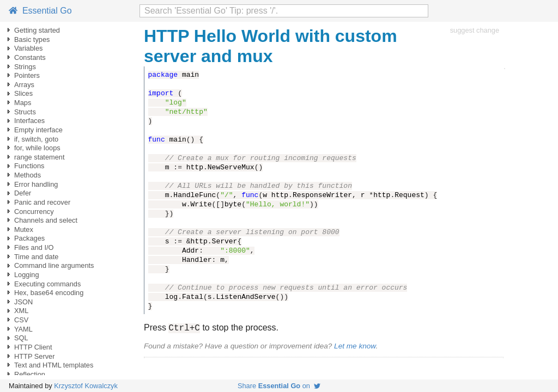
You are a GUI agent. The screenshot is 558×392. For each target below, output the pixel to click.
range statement (39, 157)
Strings (25, 67)
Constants (30, 57)
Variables (28, 48)
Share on (279, 386)
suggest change (475, 30)
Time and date (36, 257)
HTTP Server (34, 356)
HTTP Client (33, 347)
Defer (23, 193)
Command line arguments (54, 265)
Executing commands (47, 284)
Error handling (36, 184)
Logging (27, 275)
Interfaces (29, 121)
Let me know (355, 348)
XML (21, 311)
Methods (28, 175)
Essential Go (40, 11)
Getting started (37, 30)
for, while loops (37, 148)
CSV (21, 320)
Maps (23, 103)
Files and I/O (34, 247)
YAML (23, 329)
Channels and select (46, 220)
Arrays (24, 85)
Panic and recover (42, 202)
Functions (29, 166)
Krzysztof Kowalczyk (86, 386)
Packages (29, 238)
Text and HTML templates (54, 365)
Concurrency (34, 212)
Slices (23, 93)
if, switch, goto (36, 139)
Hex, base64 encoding (49, 293)
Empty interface (38, 130)
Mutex (24, 229)
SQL (21, 338)
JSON (23, 302)
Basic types (32, 39)
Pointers (27, 75)
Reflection (30, 374)
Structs (25, 112)
